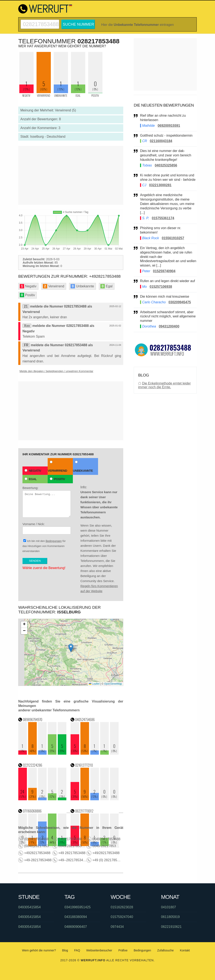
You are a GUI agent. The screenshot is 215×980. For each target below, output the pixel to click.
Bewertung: (47, 502)
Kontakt (185, 950)
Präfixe (123, 950)
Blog (65, 950)
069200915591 (169, 126)
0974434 (117, 927)
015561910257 (173, 238)
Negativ (33, 471)
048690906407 (76, 927)
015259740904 (164, 271)
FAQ (77, 950)
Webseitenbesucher (99, 950)
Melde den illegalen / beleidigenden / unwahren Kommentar (56, 371)
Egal (31, 479)
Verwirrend (57, 466)
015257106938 (161, 287)
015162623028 (122, 907)
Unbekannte (83, 466)
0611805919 (170, 917)
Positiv (57, 479)
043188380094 (76, 917)
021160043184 (161, 141)
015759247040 (122, 917)
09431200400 (169, 326)
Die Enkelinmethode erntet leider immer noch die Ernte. (165, 385)
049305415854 (29, 907)
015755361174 (163, 218)
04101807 (168, 907)
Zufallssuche (166, 950)
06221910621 (171, 927)
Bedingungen (54, 541)
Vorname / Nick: (47, 528)
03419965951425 (78, 907)
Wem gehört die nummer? (39, 950)
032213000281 (160, 185)
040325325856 (166, 165)
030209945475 (180, 302)
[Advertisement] (71, 175)
